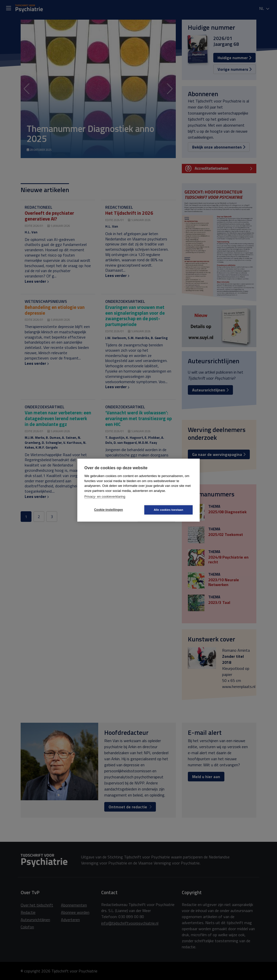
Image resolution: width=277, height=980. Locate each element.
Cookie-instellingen (109, 510)
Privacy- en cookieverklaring (105, 497)
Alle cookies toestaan (169, 510)
